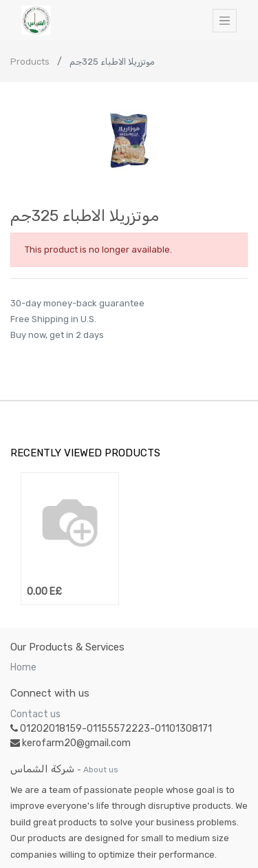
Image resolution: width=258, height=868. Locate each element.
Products (30, 62)
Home (23, 667)
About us (101, 770)
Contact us (35, 714)
